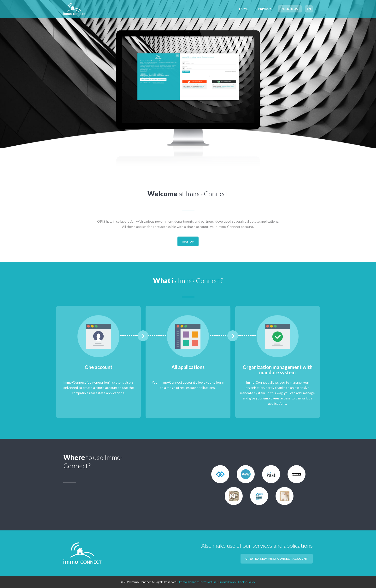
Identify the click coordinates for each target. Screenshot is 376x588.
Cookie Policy (247, 582)
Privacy (265, 9)
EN (309, 9)
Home (244, 9)
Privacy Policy (227, 582)
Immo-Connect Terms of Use (198, 582)
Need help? (290, 9)
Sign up (188, 241)
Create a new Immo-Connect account (277, 559)
